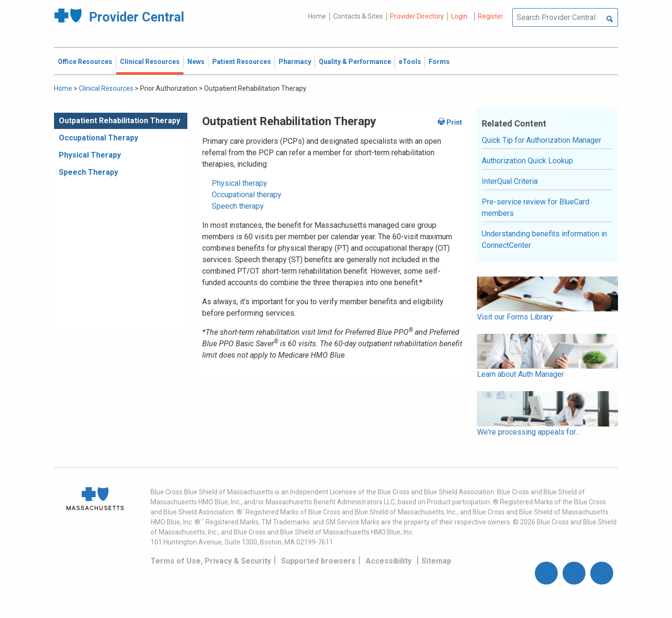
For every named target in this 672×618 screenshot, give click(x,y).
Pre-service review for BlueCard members (536, 208)
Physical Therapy (90, 155)
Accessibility (389, 561)
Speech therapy (238, 206)
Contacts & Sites (358, 16)
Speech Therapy (88, 172)
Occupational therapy (247, 195)
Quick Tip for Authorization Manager (542, 140)
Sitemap (436, 561)
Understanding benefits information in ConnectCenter (544, 240)
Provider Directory (417, 16)
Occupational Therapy (98, 138)
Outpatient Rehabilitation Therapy (119, 121)
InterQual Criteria (510, 181)
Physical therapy (239, 183)
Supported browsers (318, 561)
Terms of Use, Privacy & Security (211, 561)
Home (317, 16)
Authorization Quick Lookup (527, 161)
